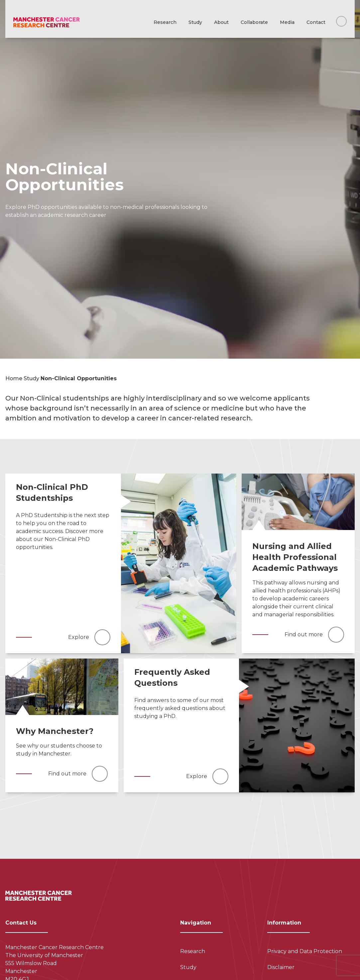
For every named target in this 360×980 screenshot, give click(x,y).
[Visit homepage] (47, 22)
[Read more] (179, 563)
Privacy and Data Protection (305, 951)
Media (287, 22)
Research (165, 22)
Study (195, 22)
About (221, 22)
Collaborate (254, 22)
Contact (316, 22)
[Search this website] (341, 21)
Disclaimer (281, 967)
